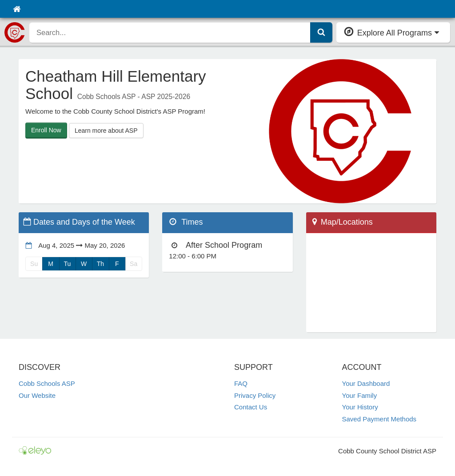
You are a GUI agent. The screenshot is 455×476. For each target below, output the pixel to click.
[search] (170, 32)
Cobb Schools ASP (47, 383)
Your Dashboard (366, 383)
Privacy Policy (255, 395)
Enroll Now (46, 130)
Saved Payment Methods (379, 419)
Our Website (37, 395)
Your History (360, 407)
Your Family (360, 395)
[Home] (17, 9)
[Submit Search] (321, 32)
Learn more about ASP (106, 131)
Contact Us (251, 407)
